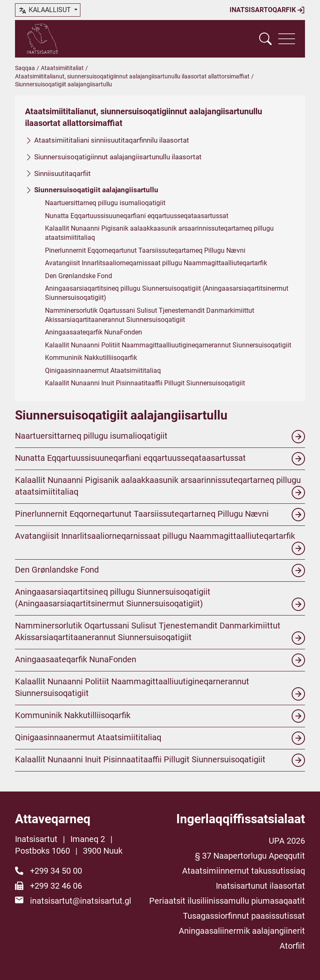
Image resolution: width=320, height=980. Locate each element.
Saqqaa (25, 68)
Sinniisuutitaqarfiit (62, 173)
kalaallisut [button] (45, 10)
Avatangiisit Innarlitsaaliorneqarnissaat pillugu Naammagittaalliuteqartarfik (156, 263)
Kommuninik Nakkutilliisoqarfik (91, 358)
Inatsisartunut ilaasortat (260, 886)
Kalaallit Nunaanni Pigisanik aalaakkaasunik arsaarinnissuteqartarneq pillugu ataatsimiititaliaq (159, 233)
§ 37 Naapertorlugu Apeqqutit (250, 856)
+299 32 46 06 (56, 886)
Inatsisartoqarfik (267, 10)
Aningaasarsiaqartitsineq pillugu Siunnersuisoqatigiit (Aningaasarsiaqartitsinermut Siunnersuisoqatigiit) (167, 293)
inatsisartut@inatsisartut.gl (81, 901)
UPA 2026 (287, 841)
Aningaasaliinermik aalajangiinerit (242, 931)
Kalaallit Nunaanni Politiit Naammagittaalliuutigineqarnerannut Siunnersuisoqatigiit (168, 345)
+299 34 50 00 (56, 871)
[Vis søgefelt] (265, 39)
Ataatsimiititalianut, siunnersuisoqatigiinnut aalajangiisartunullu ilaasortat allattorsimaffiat (132, 76)
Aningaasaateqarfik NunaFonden (94, 332)
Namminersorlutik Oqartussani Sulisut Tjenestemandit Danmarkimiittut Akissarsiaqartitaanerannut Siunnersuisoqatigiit (150, 315)
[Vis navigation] (287, 39)
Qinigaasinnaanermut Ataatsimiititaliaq (103, 370)
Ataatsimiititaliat (62, 68)
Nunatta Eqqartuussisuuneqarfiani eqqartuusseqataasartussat (137, 215)
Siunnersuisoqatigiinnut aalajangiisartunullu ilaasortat (118, 157)
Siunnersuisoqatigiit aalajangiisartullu (96, 190)
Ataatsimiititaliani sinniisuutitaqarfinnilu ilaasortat (112, 140)
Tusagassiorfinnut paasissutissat (244, 916)
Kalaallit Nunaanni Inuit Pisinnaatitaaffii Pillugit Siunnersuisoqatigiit (145, 383)
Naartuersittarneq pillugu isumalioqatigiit (105, 203)
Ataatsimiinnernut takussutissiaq (244, 871)
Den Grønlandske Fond (79, 275)
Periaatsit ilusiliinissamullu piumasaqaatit (227, 901)
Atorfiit (292, 946)
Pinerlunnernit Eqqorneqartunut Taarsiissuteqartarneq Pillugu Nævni (145, 250)
